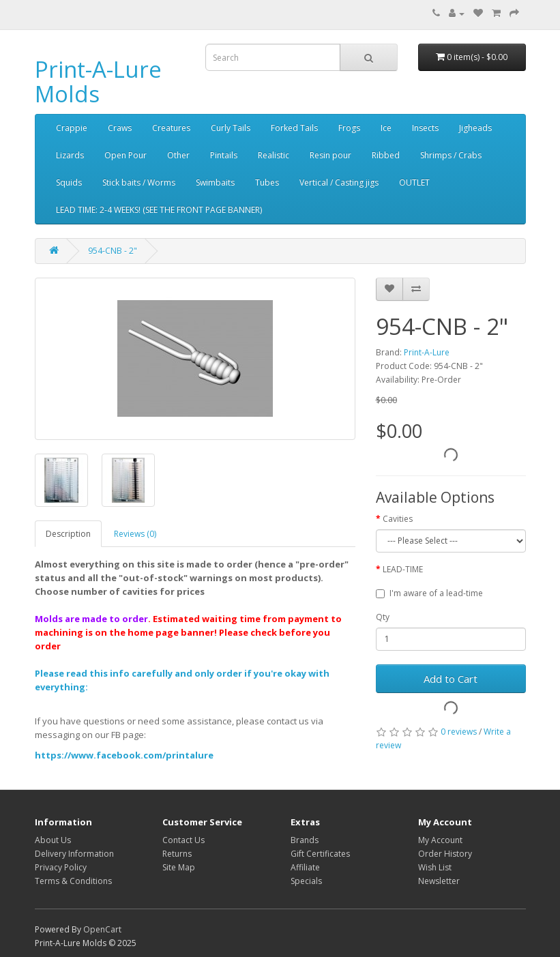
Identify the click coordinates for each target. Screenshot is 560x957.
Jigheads (475, 128)
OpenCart (102, 929)
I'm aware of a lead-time (429, 593)
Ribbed (386, 155)
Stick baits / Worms (139, 182)
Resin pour (330, 155)
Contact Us (183, 840)
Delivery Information (74, 854)
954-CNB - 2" (113, 251)
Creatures (171, 128)
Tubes (267, 182)
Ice (386, 128)
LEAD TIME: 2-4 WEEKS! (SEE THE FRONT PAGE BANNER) (159, 210)
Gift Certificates (320, 854)
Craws (120, 128)
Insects (425, 128)
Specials (306, 881)
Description (68, 534)
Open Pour (126, 155)
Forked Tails (294, 128)
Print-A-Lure (427, 352)
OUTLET (414, 182)
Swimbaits (215, 182)
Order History (445, 854)
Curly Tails (231, 128)
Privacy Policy (61, 867)
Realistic (274, 155)
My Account (440, 840)
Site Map (179, 867)
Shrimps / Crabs (451, 155)
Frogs (349, 128)
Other (178, 155)
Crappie (72, 128)
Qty (383, 617)
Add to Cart (451, 679)
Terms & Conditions (73, 881)
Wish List (435, 867)
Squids (69, 182)
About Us (53, 840)
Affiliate (305, 867)
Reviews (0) (135, 534)
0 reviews (459, 732)
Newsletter (439, 881)
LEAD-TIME (403, 569)
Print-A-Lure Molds (98, 82)
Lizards (70, 155)
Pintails (224, 155)
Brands (305, 840)
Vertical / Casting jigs (339, 182)
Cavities (398, 519)
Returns (177, 854)
